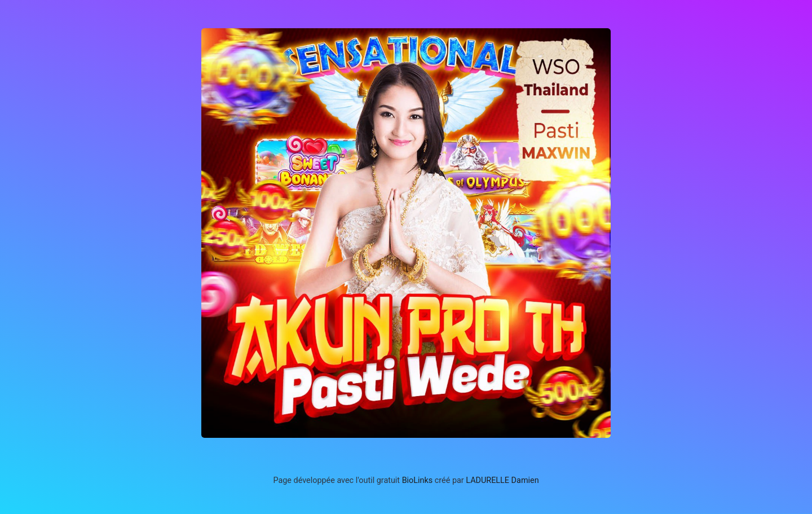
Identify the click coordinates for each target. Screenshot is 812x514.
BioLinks (418, 480)
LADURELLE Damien (502, 480)
